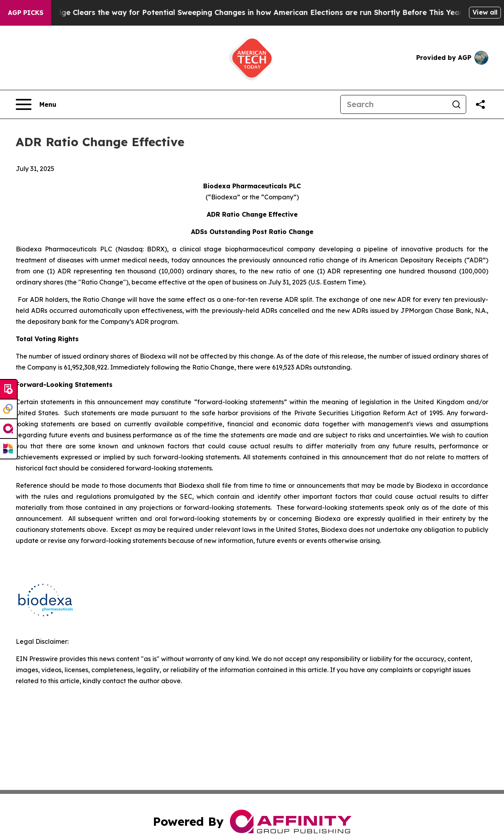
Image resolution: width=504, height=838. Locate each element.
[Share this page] (480, 104)
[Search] (394, 104)
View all (485, 12)
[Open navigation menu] (36, 104)
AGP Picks (26, 13)
